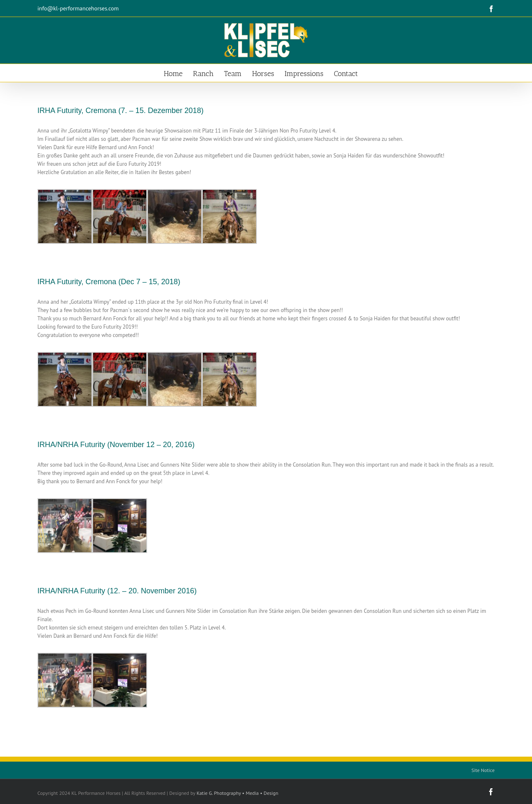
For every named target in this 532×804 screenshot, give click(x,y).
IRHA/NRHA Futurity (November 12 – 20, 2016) (116, 445)
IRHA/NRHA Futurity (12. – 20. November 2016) (117, 591)
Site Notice (483, 770)
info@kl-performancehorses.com (78, 8)
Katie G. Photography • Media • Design (238, 793)
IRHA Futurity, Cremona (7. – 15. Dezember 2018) (121, 111)
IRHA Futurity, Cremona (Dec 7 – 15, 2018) (109, 282)
